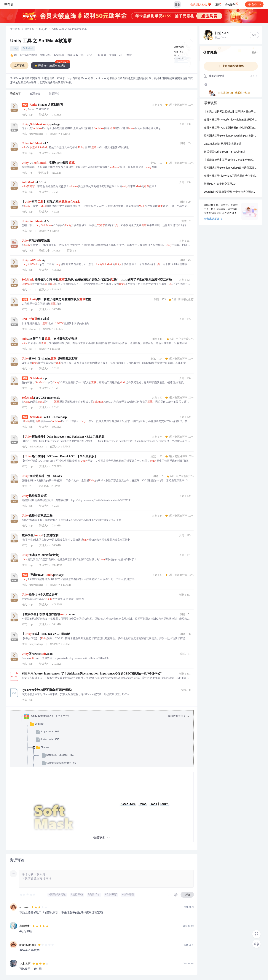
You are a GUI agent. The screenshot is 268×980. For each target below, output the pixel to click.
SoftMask (28, 49)
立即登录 (150, 35)
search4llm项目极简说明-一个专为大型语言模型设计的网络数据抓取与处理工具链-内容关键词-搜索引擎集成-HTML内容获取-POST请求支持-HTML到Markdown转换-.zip (231, 192)
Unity (15, 49)
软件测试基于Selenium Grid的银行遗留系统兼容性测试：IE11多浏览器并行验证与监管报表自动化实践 (231, 168)
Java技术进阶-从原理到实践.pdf (222, 144)
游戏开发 (30, 30)
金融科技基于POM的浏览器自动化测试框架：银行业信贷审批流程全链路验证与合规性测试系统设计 (231, 128)
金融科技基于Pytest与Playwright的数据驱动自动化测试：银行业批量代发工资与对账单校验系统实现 (231, 120)
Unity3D (43, 30)
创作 (254, 4)
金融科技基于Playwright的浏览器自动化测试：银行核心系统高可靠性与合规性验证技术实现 (231, 176)
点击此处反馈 (213, 219)
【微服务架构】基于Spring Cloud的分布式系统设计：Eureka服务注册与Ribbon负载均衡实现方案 (231, 160)
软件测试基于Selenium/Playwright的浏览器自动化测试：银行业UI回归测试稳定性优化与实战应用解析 (231, 136)
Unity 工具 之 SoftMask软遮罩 (41, 41)
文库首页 (15, 30)
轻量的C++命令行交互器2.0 (220, 184)
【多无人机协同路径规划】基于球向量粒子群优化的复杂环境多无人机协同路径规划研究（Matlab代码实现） (231, 112)
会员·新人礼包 (201, 4)
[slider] (28, 895)
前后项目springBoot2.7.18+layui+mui (224, 152)
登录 (177, 4)
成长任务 (231, 4)
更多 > (255, 53)
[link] (15, 29)
